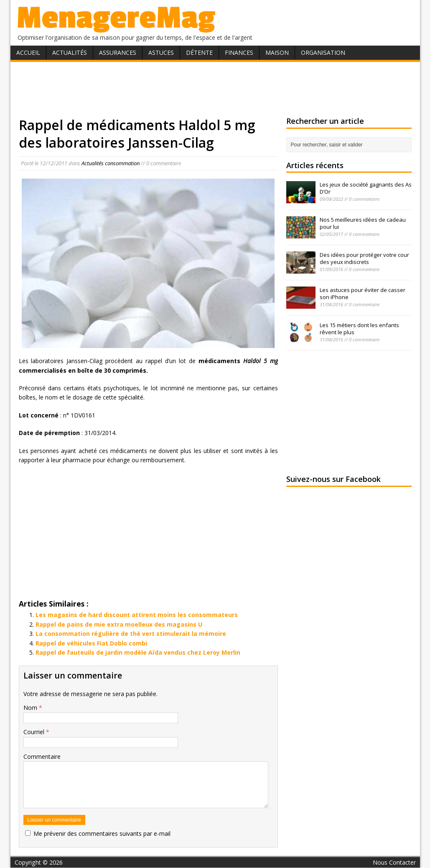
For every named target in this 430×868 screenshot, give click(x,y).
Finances (239, 52)
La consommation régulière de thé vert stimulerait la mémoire (131, 634)
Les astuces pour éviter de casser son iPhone (363, 293)
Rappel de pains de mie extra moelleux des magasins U (119, 624)
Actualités (70, 52)
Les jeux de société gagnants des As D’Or (366, 188)
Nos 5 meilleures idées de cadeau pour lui (363, 223)
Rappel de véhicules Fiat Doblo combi (91, 643)
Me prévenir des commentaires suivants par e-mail (102, 833)
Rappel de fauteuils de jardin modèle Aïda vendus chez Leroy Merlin (138, 652)
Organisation (323, 52)
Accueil (28, 52)
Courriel (35, 732)
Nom (31, 708)
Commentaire (42, 757)
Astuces (161, 52)
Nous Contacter (394, 862)
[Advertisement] (215, 89)
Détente (199, 52)
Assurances (118, 52)
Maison (277, 52)
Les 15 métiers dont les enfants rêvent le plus (359, 329)
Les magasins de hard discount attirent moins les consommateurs (137, 615)
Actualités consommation (111, 163)
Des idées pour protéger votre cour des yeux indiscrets (364, 258)
